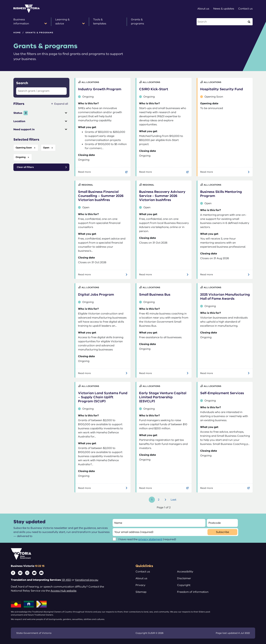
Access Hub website (63, 591)
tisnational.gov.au (87, 580)
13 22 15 (40, 566)
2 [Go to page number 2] (159, 500)
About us (141, 578)
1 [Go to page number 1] (152, 500)
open (46, 148)
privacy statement (150, 539)
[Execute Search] (249, 22)
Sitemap (141, 592)
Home (17, 33)
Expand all (61, 104)
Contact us (143, 572)
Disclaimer (184, 578)
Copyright (184, 585)
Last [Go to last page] (173, 500)
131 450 (66, 580)
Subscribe (222, 532)
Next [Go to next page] (166, 500)
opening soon (24, 148)
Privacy (140, 585)
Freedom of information (193, 592)
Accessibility (185, 572)
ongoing (21, 157)
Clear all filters (25, 167)
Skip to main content (0, 0)
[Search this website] (221, 22)
